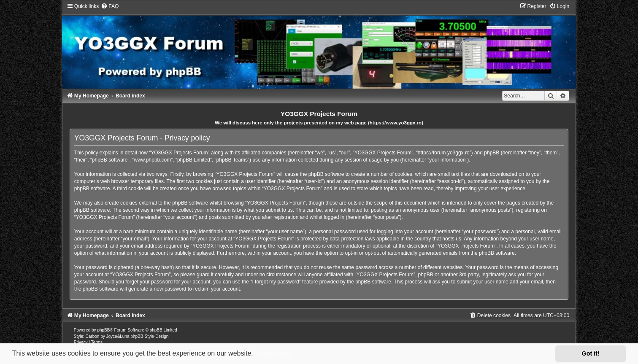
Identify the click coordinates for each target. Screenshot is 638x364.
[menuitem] (110, 6)
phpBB (103, 330)
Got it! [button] (591, 353)
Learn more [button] (273, 353)
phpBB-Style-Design (149, 336)
